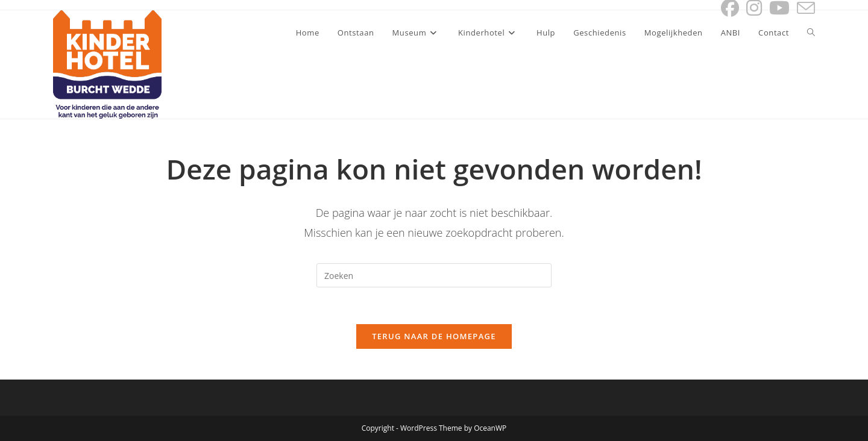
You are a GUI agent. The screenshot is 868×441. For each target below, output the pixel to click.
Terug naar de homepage (434, 336)
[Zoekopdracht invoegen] (434, 275)
